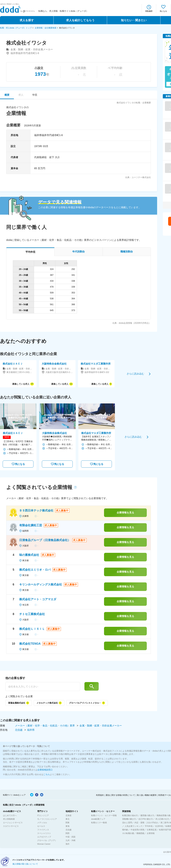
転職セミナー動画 (99, 823)
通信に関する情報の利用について (120, 795)
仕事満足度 (152, 830)
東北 (68, 819)
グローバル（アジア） (47, 840)
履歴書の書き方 (147, 815)
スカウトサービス (11, 826)
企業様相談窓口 (45, 770)
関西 (68, 833)
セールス (41, 826)
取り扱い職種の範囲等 (147, 795)
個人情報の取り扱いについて (25, 864)
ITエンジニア (43, 815)
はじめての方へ (10, 815)
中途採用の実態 (137, 830)
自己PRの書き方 (146, 819)
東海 (68, 826)
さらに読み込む (135, 374)
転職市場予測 (165, 830)
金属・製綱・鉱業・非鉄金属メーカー (101, 726)
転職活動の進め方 (130, 815)
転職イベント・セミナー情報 (104, 815)
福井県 (31, 730)
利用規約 (100, 795)
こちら (47, 774)
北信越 (19, 730)
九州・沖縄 (70, 840)
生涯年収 (159, 826)
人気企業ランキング (134, 826)
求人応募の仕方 (162, 819)
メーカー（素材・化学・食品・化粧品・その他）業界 (45, 726)
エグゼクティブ (44, 837)
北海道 (68, 815)
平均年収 (149, 826)
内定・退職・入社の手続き (146, 823)
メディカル (42, 823)
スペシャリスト (44, 833)
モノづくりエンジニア (47, 819)
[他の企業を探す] (43, 687)
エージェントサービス (13, 823)
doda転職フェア (98, 819)
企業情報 (151, 833)
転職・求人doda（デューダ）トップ (16, 28)
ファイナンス (43, 830)
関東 (68, 823)
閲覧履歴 (149, 11)
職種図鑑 (140, 833)
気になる (163, 11)
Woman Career (44, 844)
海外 (68, 844)
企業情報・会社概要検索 (46, 28)
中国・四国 (70, 837)
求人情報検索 (9, 819)
